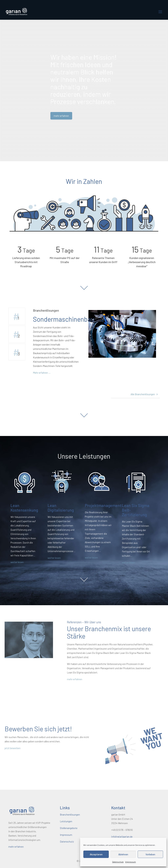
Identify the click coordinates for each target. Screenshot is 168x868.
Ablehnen (123, 854)
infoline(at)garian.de (122, 837)
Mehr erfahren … (42, 373)
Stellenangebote (69, 828)
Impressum (131, 862)
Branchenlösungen (70, 815)
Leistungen (66, 821)
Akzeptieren (96, 854)
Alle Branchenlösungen (145, 394)
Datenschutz (118, 862)
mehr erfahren (100, 679)
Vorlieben (150, 854)
